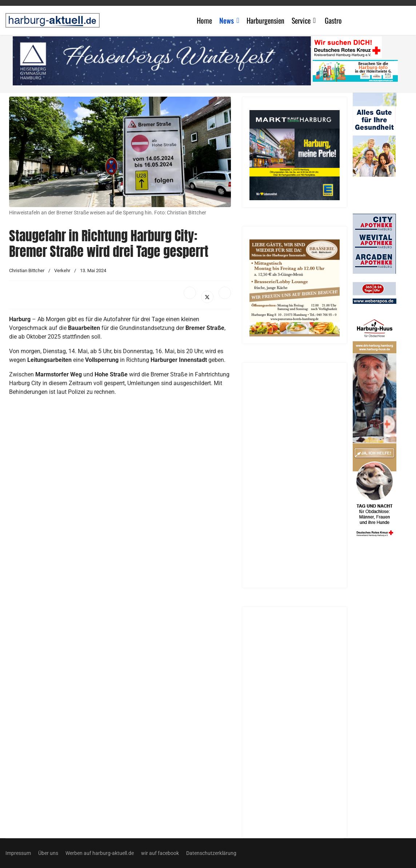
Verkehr (62, 271)
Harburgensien (265, 20)
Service (301, 20)
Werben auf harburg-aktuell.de (100, 853)
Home (204, 20)
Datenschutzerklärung (211, 853)
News (227, 20)
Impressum (18, 853)
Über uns (48, 853)
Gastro (333, 20)
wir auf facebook (160, 853)
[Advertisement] (120, 469)
